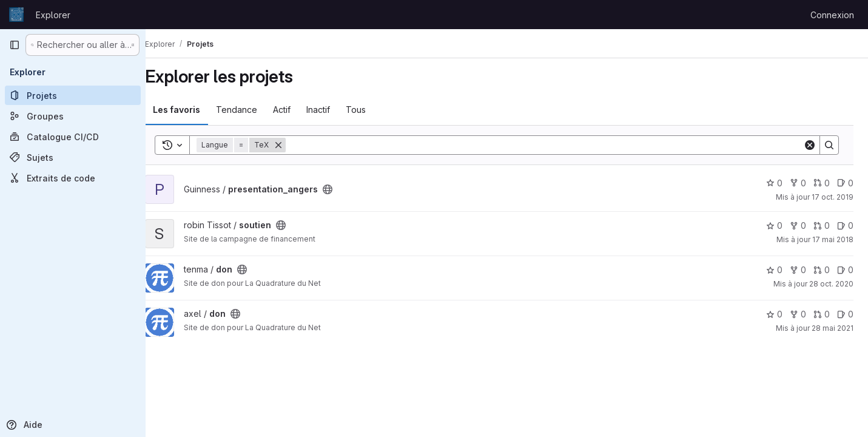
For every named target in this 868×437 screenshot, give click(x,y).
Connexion (832, 15)
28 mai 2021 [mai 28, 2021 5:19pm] (833, 328)
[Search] (552, 145)
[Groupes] (73, 116)
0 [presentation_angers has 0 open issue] (845, 183)
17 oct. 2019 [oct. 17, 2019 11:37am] (833, 197)
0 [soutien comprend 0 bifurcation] (798, 225)
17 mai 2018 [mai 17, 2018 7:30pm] (833, 239)
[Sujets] (73, 157)
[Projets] (73, 95)
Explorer (53, 15)
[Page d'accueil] (16, 15)
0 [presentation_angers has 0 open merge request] (822, 183)
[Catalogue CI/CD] (73, 137)
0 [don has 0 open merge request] (822, 270)
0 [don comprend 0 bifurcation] (798, 270)
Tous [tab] (371, 110)
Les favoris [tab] (192, 110)
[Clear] (810, 145)
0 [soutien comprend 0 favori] (774, 225)
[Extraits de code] (73, 178)
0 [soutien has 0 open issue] (845, 225)
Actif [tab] (297, 110)
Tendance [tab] (252, 110)
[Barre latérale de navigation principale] (15, 45)
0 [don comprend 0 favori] (774, 270)
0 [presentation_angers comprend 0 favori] (774, 183)
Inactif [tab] (333, 110)
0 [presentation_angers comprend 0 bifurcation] (798, 183)
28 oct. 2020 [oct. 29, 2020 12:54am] (831, 284)
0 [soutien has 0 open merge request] (822, 225)
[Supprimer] (294, 145)
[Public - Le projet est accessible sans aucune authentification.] (343, 189)
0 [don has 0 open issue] (845, 270)
